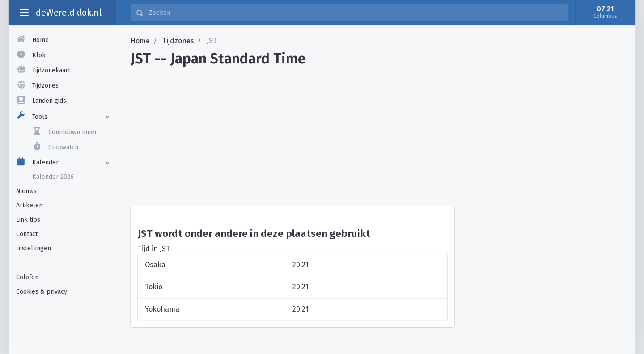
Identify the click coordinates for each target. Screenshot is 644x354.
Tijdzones (178, 41)
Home (140, 41)
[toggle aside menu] (24, 13)
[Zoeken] (356, 13)
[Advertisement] (376, 133)
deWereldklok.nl (69, 13)
